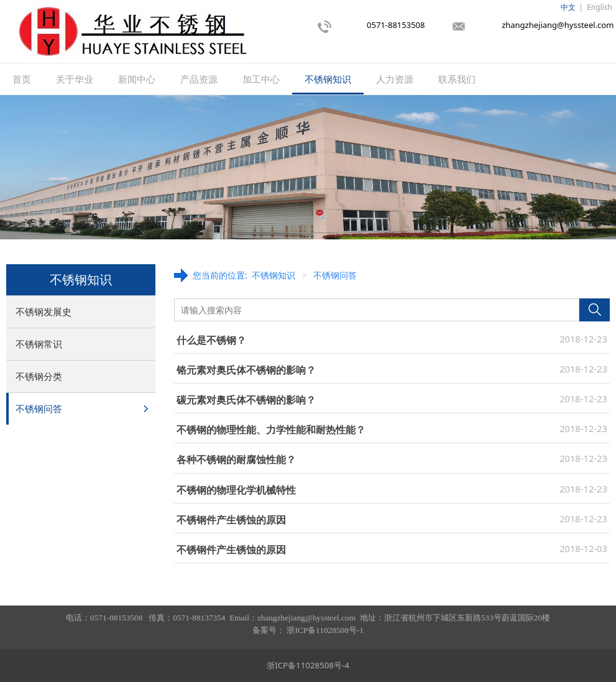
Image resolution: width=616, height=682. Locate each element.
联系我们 (457, 79)
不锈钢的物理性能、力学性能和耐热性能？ (271, 430)
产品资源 (199, 79)
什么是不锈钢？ (211, 340)
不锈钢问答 (39, 408)
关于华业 (75, 79)
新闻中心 (137, 79)
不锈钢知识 (328, 79)
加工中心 (261, 79)
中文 (568, 7)
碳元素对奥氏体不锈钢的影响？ (246, 400)
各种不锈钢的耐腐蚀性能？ (236, 459)
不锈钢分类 (39, 376)
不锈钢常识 (39, 344)
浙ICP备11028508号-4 (308, 665)
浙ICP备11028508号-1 (325, 630)
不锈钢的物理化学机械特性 (236, 490)
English (600, 7)
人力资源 (395, 79)
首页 (22, 79)
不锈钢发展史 (44, 311)
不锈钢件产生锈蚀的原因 (231, 520)
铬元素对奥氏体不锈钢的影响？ (246, 370)
